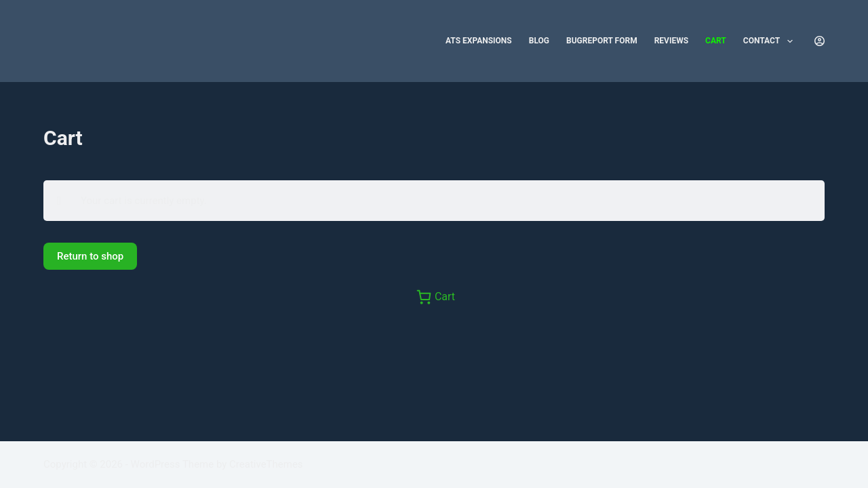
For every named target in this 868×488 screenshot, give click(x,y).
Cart (716, 41)
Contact (771, 41)
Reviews (671, 41)
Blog (539, 41)
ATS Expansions (479, 41)
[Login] (820, 41)
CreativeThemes (266, 464)
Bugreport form (602, 41)
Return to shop (90, 256)
